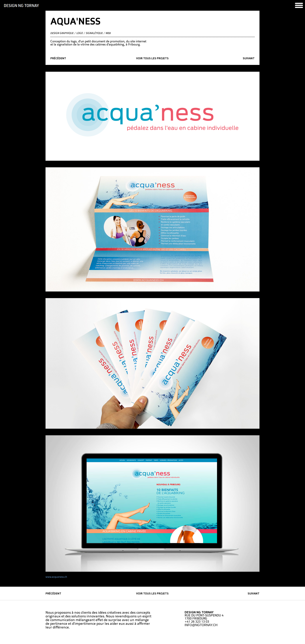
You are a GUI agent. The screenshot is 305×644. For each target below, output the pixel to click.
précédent (58, 59)
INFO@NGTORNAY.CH (201, 625)
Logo (80, 33)
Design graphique (62, 33)
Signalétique (94, 33)
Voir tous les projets (152, 59)
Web (108, 33)
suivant (249, 59)
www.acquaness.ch (56, 577)
